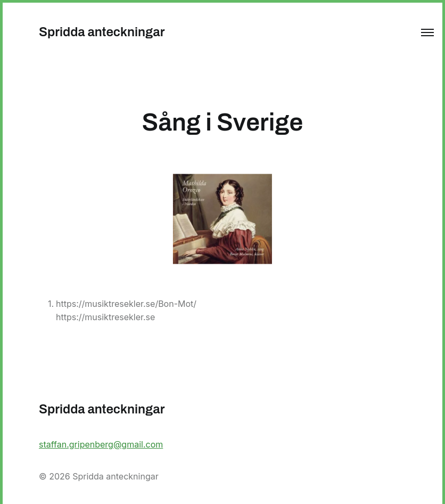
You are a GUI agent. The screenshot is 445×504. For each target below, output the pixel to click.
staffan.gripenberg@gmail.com (101, 444)
